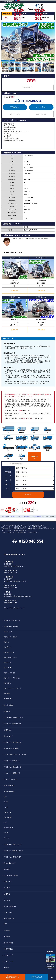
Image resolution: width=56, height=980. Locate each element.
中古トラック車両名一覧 (12, 773)
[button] (5, 42)
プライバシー (8, 961)
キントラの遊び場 (10, 906)
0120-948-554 (19, 10)
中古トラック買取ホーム (12, 761)
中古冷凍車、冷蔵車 (10, 637)
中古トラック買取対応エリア (13, 851)
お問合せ (7, 937)
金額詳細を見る (28, 87)
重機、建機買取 (9, 785)
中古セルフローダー (10, 657)
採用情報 (7, 930)
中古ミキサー (8, 668)
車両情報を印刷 (41, 114)
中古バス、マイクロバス (12, 678)
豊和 (5, 924)
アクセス (7, 900)
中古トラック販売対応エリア (13, 718)
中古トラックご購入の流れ (13, 724)
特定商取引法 (8, 949)
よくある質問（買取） (11, 875)
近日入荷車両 (8, 705)
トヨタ (6, 807)
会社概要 (7, 894)
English (6, 968)
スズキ (6, 833)
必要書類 (7, 869)
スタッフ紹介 (8, 912)
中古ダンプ (7, 663)
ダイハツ (7, 838)
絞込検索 (28, 494)
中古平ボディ (8, 647)
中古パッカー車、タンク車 (12, 688)
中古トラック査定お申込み (13, 857)
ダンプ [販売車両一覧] (37, 517)
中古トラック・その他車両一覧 (24, 517)
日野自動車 (7, 817)
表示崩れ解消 (8, 943)
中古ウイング (8, 632)
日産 (5, 797)
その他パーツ (8, 699)
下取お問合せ (15, 107)
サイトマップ (8, 955)
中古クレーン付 (9, 652)
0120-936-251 (40, 10)
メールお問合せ (41, 107)
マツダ (6, 802)
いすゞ (6, 822)
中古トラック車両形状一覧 (13, 767)
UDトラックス (8, 828)
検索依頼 (7, 711)
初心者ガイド (8, 736)
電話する (13, 977)
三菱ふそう (7, 812)
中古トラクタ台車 (10, 673)
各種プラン (8, 882)
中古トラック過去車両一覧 (13, 742)
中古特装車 (7, 683)
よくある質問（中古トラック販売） (16, 755)
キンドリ (7, 888)
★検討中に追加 (15, 114)
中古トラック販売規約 (11, 748)
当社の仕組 (8, 730)
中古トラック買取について (13, 845)
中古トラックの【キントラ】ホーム (9, 517)
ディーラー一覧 (9, 792)
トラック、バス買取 (11, 779)
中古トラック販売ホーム (12, 620)
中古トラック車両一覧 (11, 627)
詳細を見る (15, 290)
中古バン (7, 642)
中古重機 (7, 693)
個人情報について (10, 863)
